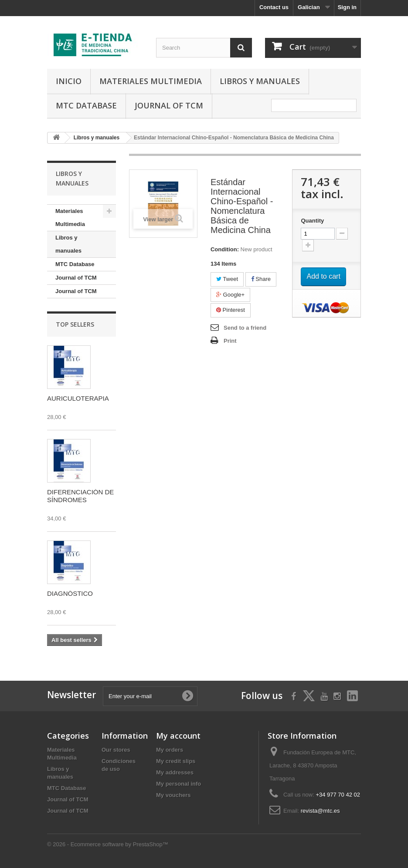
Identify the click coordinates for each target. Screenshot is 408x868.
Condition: (225, 249)
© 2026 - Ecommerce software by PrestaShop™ (108, 844)
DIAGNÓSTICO (70, 593)
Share (261, 279)
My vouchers (173, 795)
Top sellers (75, 324)
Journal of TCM (169, 105)
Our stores (116, 750)
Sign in (347, 7)
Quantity (312, 221)
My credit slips (176, 761)
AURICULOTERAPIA (78, 398)
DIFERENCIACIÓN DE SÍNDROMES (80, 496)
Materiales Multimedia (151, 81)
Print (230, 341)
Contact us (274, 7)
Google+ (230, 295)
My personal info (178, 784)
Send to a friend (245, 328)
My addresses (175, 772)
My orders (170, 750)
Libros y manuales (260, 81)
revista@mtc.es (320, 811)
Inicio (69, 81)
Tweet (227, 279)
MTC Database (86, 105)
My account (178, 736)
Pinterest (231, 310)
